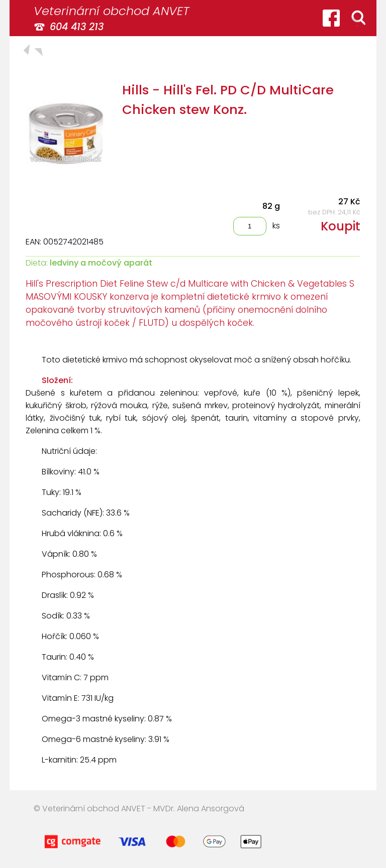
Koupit (341, 226)
